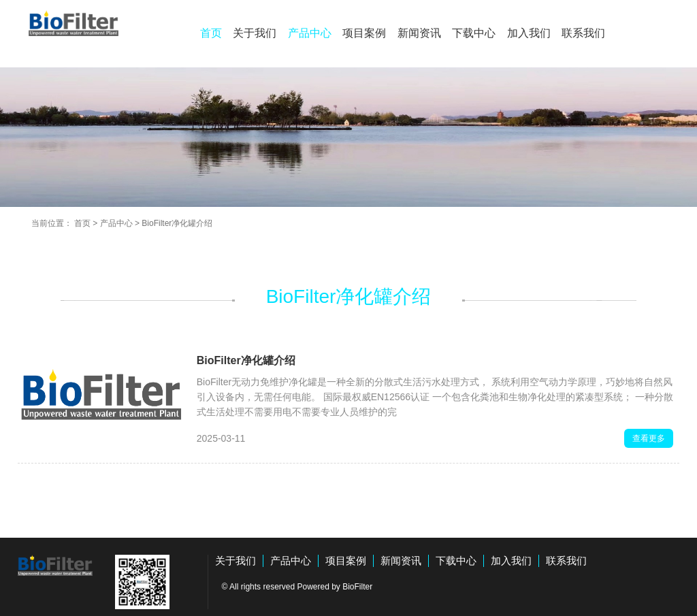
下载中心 (474, 33)
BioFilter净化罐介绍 (177, 223)
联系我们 (583, 33)
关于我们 (255, 33)
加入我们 (529, 33)
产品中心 (310, 33)
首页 (211, 33)
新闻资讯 (419, 33)
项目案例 (364, 33)
